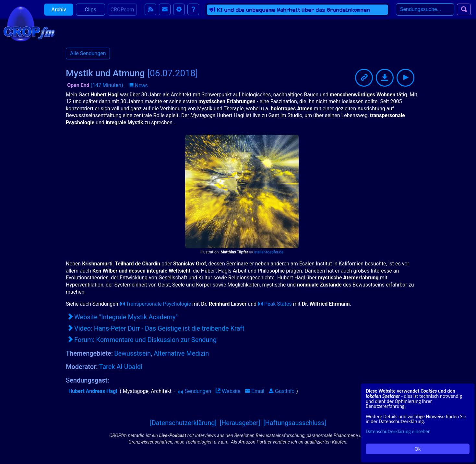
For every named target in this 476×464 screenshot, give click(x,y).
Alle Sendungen (88, 53)
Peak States (275, 304)
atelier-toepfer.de (269, 252)
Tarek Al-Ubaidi (121, 367)
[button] (138, 86)
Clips (90, 13)
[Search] (425, 13)
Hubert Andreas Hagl (93, 391)
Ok (418, 449)
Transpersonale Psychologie (155, 304)
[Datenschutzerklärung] (183, 423)
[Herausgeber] (240, 423)
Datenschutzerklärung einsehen (398, 431)
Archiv (59, 13)
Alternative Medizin (181, 353)
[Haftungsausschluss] (295, 423)
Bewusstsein (132, 353)
